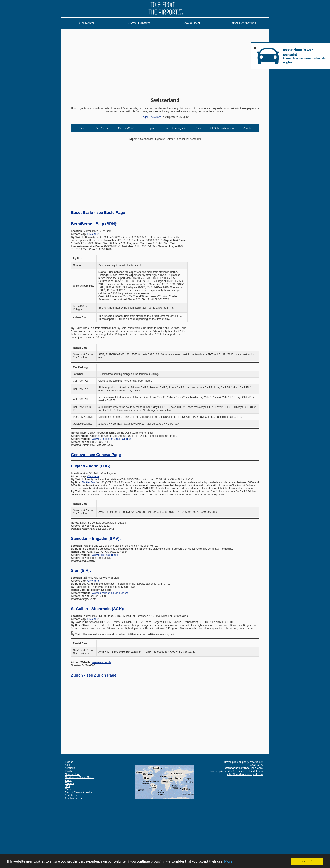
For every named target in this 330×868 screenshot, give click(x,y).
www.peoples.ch (101, 662)
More (228, 862)
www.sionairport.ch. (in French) (110, 593)
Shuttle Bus (88, 482)
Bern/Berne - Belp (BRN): (94, 224)
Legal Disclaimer (151, 117)
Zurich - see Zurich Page (94, 675)
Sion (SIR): (81, 571)
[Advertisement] (165, 63)
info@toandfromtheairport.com (245, 774)
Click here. (93, 234)
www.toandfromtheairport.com (244, 768)
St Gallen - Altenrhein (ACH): (98, 609)
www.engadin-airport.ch (105, 555)
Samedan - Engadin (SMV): (96, 539)
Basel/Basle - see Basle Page (98, 213)
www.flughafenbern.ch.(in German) (112, 439)
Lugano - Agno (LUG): (91, 466)
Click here (93, 476)
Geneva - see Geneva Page (96, 455)
